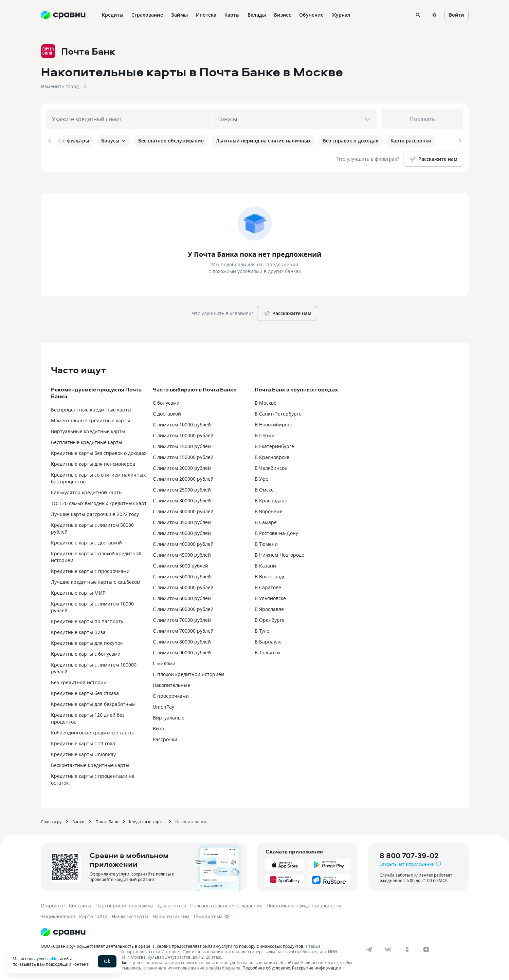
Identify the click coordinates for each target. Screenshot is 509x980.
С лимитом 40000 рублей (182, 532)
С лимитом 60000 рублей (182, 597)
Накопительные (171, 684)
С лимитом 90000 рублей (182, 651)
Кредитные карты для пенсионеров (93, 463)
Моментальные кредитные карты (90, 419)
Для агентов (172, 904)
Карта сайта (93, 915)
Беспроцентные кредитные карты (91, 408)
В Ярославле (269, 608)
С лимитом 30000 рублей (182, 499)
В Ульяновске (270, 597)
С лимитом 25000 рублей (182, 488)
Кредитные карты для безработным (93, 703)
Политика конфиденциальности (304, 904)
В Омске (264, 488)
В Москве (266, 401)
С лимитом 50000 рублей (182, 575)
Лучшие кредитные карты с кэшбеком (96, 581)
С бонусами (166, 401)
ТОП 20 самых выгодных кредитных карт (99, 502)
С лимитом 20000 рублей (182, 467)
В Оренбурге (270, 619)
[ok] (407, 948)
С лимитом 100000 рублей (183, 434)
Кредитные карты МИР (78, 591)
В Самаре (266, 521)
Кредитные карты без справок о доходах (99, 452)
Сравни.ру (51, 820)
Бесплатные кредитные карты (87, 441)
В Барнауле (268, 640)
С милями (164, 662)
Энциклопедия (58, 915)
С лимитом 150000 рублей (183, 456)
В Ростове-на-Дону (276, 532)
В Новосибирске (274, 423)
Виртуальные (169, 716)
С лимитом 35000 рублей (182, 521)
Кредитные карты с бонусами (86, 652)
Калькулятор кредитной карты (87, 491)
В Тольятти (267, 651)
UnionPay (163, 705)
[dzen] (426, 948)
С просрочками (171, 695)
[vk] (388, 948)
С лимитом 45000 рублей (182, 553)
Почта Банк (107, 820)
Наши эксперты (130, 915)
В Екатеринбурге (274, 445)
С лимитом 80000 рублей (182, 640)
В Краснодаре (271, 499)
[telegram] (369, 948)
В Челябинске (271, 467)
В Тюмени (266, 543)
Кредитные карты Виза (78, 631)
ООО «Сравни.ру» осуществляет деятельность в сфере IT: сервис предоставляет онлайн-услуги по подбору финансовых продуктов (172, 945)
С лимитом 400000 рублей (183, 543)
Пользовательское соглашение (226, 904)
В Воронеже (269, 510)
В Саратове (268, 586)
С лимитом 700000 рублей (183, 629)
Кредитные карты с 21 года (83, 742)
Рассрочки (165, 738)
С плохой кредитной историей (188, 673)
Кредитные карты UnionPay (83, 753)
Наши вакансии (171, 915)
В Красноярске (272, 456)
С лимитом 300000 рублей (183, 510)
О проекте (53, 904)
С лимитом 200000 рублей (183, 477)
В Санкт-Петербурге (278, 412)
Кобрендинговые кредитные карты (92, 731)
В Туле (262, 629)
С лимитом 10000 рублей (182, 423)
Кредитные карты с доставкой (86, 541)
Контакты (80, 904)
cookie (51, 959)
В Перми (265, 434)
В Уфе (261, 477)
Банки (78, 820)
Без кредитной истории (79, 681)
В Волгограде (270, 575)
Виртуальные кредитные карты (88, 430)
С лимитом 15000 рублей (182, 445)
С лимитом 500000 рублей (183, 586)
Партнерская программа (124, 904)
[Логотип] (63, 931)
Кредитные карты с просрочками (90, 570)
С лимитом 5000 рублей (180, 564)
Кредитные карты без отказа (85, 692)
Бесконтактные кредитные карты (90, 764)
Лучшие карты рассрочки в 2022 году (95, 513)
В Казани (265, 564)
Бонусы (114, 141)
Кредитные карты (147, 820)
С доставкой (167, 412)
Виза (158, 727)
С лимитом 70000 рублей (182, 619)
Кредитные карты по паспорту (87, 620)
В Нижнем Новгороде (279, 553)
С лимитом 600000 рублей (183, 608)
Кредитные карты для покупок (87, 642)
